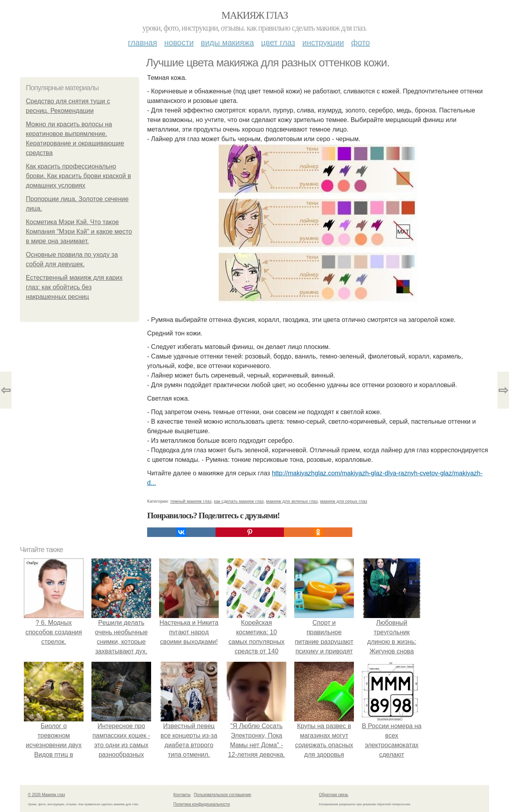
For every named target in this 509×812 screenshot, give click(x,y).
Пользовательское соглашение (223, 795)
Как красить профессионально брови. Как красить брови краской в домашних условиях (78, 176)
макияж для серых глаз (344, 501)
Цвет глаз (278, 43)
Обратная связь (334, 795)
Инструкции (323, 43)
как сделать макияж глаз (239, 501)
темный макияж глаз (191, 501)
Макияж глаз (255, 15)
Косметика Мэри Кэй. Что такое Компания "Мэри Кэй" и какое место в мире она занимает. (79, 232)
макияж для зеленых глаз (292, 501)
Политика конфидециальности (202, 804)
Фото (360, 43)
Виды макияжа (227, 43)
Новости (179, 43)
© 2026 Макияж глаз (46, 795)
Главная (143, 43)
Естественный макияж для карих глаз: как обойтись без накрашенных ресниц (74, 287)
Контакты (182, 795)
